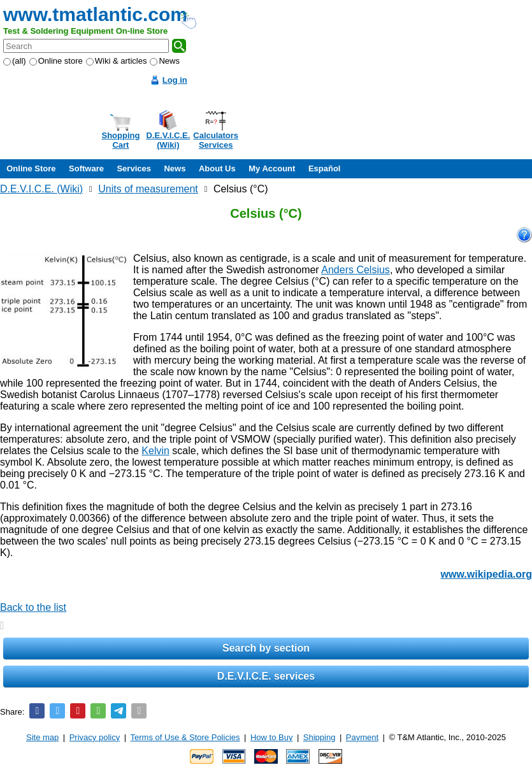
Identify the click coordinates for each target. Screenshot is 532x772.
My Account (272, 168)
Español (325, 168)
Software (86, 168)
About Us (217, 168)
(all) (15, 61)
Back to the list (33, 607)
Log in (175, 80)
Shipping (320, 737)
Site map (42, 737)
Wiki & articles (117, 61)
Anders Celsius (356, 270)
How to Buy (271, 737)
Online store (56, 61)
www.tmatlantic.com (95, 14)
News (165, 61)
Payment (362, 737)
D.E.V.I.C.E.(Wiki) (168, 140)
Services (134, 168)
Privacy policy (95, 737)
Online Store (31, 168)
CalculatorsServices (216, 140)
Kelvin (155, 451)
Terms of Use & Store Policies (185, 737)
